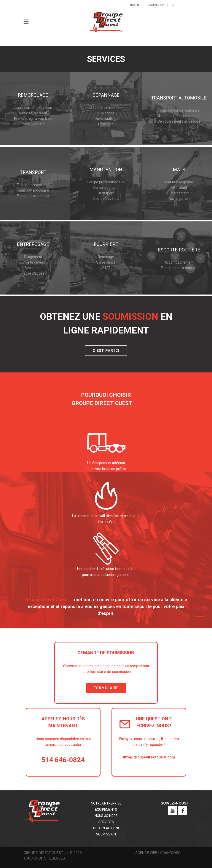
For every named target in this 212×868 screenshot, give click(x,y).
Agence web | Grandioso (158, 853)
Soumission (156, 5)
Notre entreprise (106, 803)
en (173, 5)
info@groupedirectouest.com (149, 757)
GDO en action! (106, 828)
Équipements (106, 810)
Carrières (135, 5)
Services (106, 822)
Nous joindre (106, 816)
